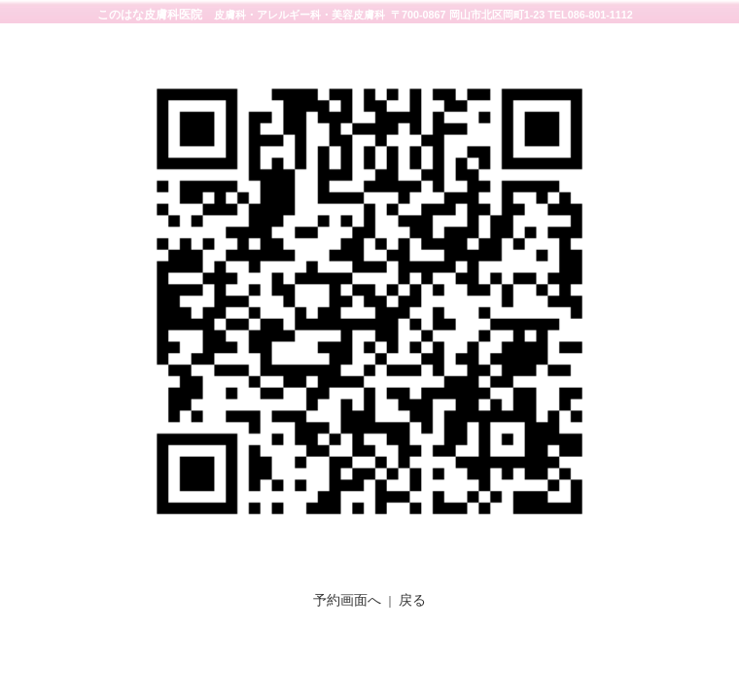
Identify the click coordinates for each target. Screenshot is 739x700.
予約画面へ (347, 600)
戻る (412, 600)
